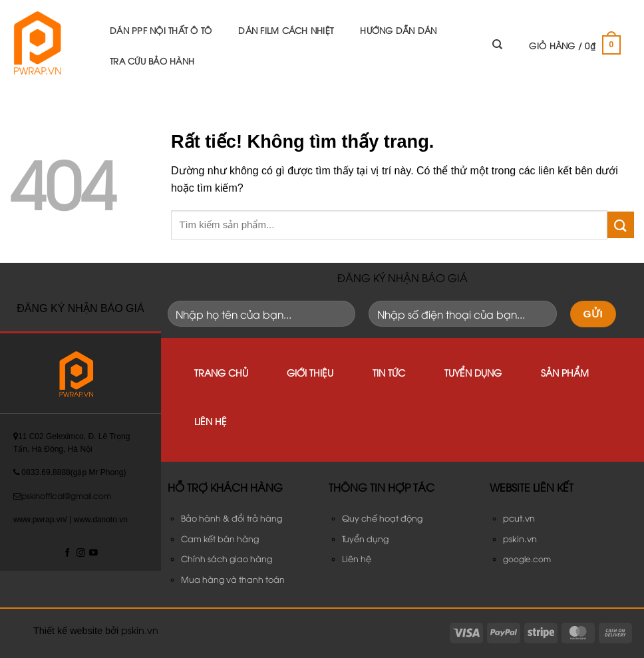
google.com (527, 559)
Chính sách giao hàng (227, 559)
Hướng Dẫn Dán (398, 30)
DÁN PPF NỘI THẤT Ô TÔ (161, 30)
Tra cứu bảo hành (152, 61)
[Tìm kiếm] (497, 45)
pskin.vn (140, 630)
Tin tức (389, 372)
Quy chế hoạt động (382, 518)
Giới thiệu (310, 372)
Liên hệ (211, 421)
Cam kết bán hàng (220, 539)
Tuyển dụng (473, 372)
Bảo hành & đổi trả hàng (232, 518)
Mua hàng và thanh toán (233, 579)
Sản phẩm (565, 372)
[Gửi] (621, 225)
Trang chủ (221, 372)
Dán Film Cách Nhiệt (286, 30)
